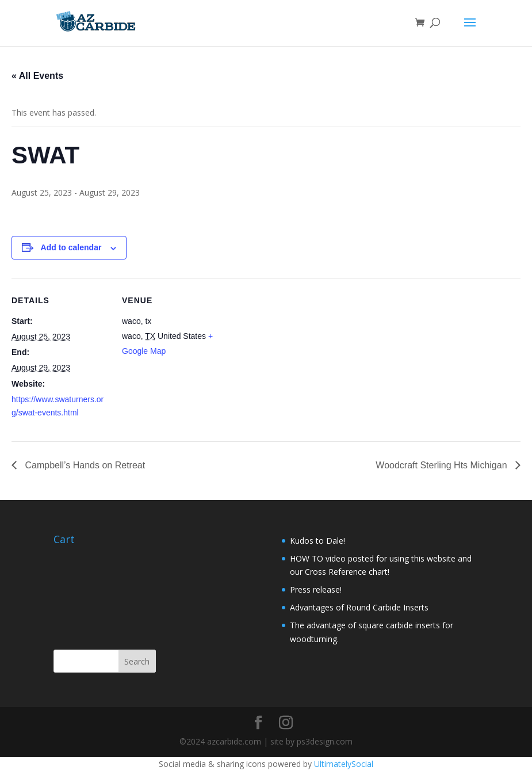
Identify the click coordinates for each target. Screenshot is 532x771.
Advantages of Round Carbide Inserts (359, 607)
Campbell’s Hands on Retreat (84, 465)
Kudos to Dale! (317, 541)
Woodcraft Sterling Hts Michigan (443, 465)
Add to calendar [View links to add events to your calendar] (71, 247)
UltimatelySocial (344, 764)
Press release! (316, 589)
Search (137, 661)
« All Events (37, 76)
